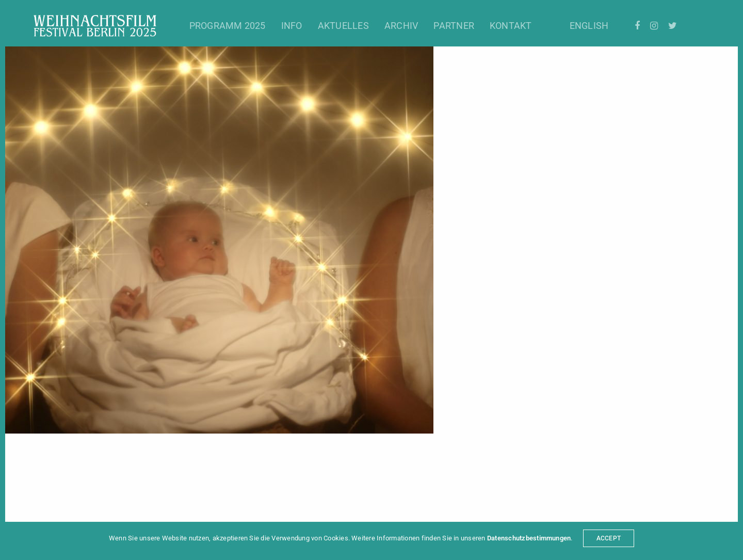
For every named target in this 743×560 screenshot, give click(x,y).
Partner (454, 26)
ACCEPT (609, 538)
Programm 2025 (228, 26)
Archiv (401, 26)
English (589, 26)
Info (292, 26)
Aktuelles (343, 26)
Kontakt (511, 26)
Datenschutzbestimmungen (529, 538)
